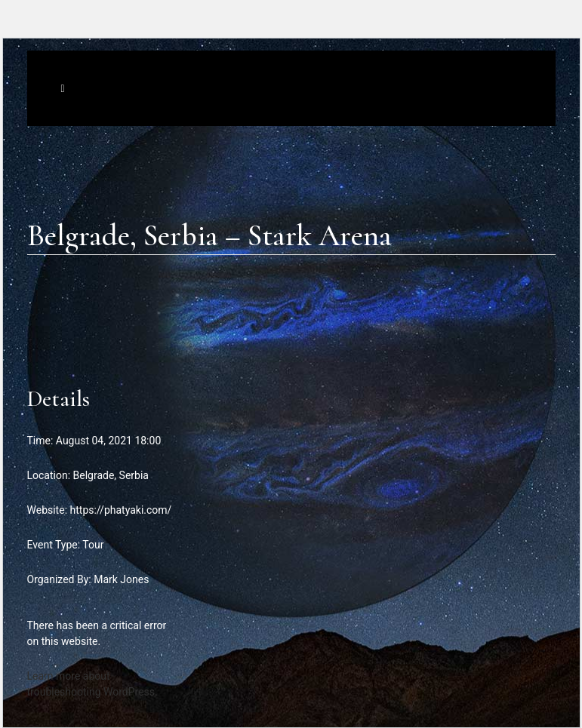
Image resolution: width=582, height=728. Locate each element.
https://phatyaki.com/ (121, 510)
